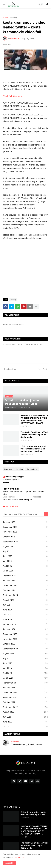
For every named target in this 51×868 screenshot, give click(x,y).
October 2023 (26, 644)
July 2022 (26, 717)
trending (14, 17)
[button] (4, 4)
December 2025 (26, 527)
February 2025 (26, 576)
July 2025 (26, 551)
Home (5, 17)
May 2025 (26, 561)
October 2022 (26, 702)
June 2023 (26, 663)
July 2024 (26, 605)
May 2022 (26, 727)
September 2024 (26, 595)
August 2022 (26, 712)
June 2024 (26, 610)
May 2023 (26, 668)
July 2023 (26, 658)
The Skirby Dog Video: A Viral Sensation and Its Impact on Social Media (34, 435)
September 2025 (26, 542)
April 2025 (26, 566)
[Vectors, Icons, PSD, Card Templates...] (24, 514)
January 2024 (26, 629)
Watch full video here (12, 96)
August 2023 (26, 654)
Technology (32, 469)
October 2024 (26, 590)
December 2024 (26, 585)
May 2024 (26, 615)
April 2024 (26, 619)
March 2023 (26, 678)
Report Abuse (12, 506)
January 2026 (26, 522)
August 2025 (26, 546)
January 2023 (26, 688)
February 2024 (26, 624)
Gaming (19, 469)
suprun (6, 482)
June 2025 (26, 556)
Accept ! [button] (9, 863)
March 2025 (26, 571)
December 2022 (26, 693)
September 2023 (26, 649)
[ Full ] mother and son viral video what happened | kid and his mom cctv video (33, 449)
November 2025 (26, 532)
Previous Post (10, 369)
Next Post (42, 369)
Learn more (19, 857)
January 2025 (26, 580)
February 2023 (26, 683)
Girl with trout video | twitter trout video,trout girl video (34, 813)
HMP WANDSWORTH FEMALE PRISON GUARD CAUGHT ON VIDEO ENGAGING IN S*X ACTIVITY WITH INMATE (34, 419)
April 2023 (26, 673)
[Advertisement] (26, 269)
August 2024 (26, 600)
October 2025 (26, 537)
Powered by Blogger (13, 477)
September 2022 (26, 707)
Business (8, 469)
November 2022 (26, 697)
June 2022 (26, 722)
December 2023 (26, 634)
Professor (15, 742)
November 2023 (26, 639)
